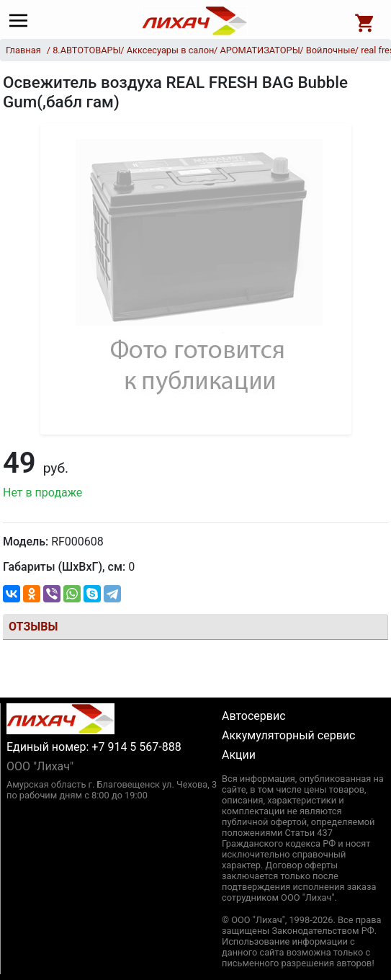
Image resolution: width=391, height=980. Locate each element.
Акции (239, 755)
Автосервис (254, 716)
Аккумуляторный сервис (288, 735)
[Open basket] (365, 21)
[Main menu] (22, 21)
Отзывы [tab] (33, 627)
